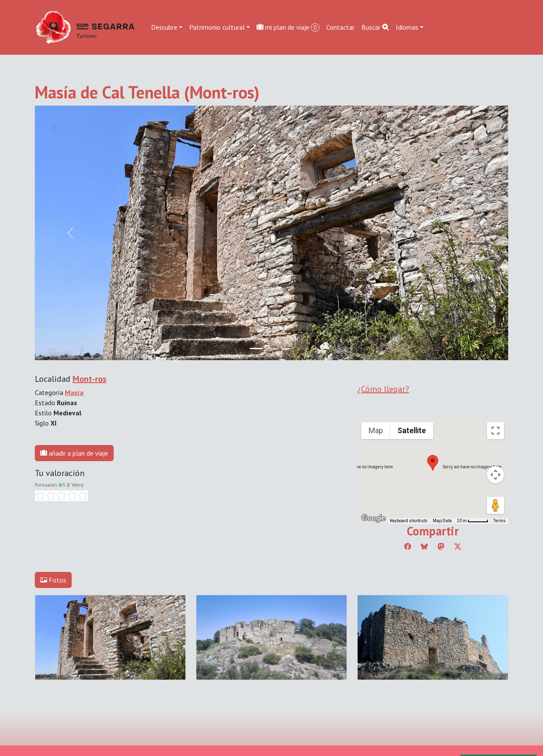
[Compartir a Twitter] (458, 546)
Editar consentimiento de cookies (82, 750)
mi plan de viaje (288, 27)
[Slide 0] (256, 349)
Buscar (375, 27)
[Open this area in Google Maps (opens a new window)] (373, 518)
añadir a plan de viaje (74, 453)
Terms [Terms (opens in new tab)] (500, 521)
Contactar (340, 27)
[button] (433, 463)
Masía (74, 392)
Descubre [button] (164, 27)
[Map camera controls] (495, 475)
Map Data (442, 521)
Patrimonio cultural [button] (217, 27)
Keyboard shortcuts (409, 521)
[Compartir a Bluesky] (424, 546)
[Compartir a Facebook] (408, 546)
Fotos (53, 580)
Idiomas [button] (407, 27)
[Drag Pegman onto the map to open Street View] (495, 505)
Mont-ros (90, 379)
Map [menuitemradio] (376, 430)
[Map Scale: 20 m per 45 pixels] (473, 521)
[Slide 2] (287, 349)
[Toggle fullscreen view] (495, 431)
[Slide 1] (271, 349)
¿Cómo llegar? (383, 389)
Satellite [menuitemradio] (412, 430)
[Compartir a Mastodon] (441, 546)
